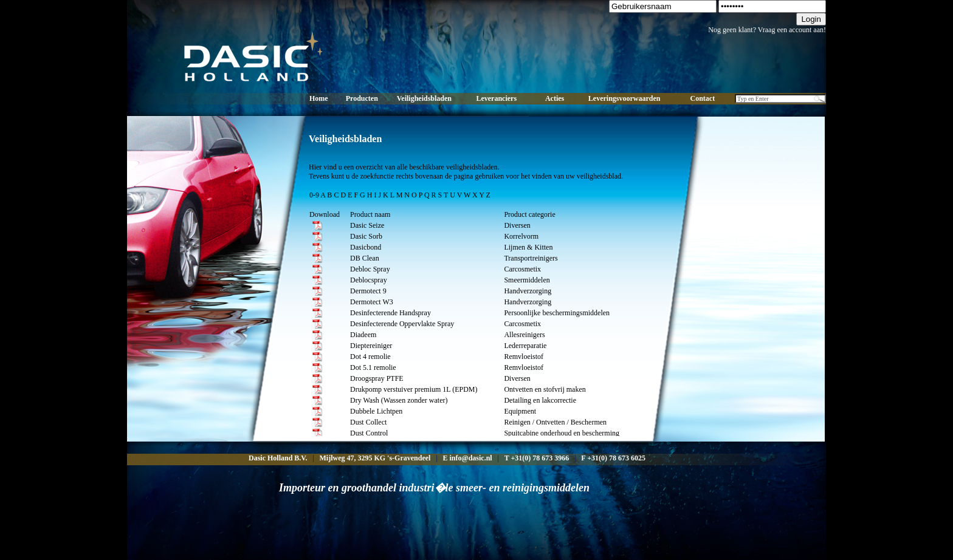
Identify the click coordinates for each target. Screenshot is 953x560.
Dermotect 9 (368, 291)
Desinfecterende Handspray (390, 313)
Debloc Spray (370, 269)
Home (319, 98)
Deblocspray (369, 280)
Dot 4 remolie (370, 357)
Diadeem (363, 335)
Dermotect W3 (372, 302)
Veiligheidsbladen (424, 98)
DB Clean (365, 258)
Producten (362, 98)
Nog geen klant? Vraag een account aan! (767, 30)
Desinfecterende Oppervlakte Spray (402, 324)
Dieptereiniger (371, 346)
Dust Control (369, 433)
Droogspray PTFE (377, 378)
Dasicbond (366, 247)
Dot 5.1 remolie (373, 367)
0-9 (314, 195)
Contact (703, 98)
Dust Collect (368, 422)
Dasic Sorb (366, 236)
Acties (555, 98)
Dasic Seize (367, 225)
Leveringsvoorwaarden (624, 98)
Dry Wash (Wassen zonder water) (399, 400)
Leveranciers (496, 98)
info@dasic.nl (470, 458)
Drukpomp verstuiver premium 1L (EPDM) (414, 389)
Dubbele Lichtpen (376, 411)
